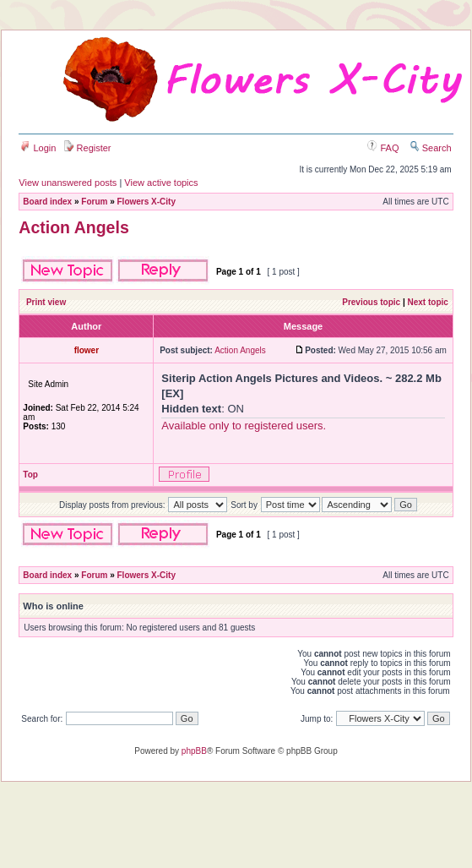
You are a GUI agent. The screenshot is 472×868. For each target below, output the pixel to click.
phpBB (194, 751)
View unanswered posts (68, 183)
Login (38, 148)
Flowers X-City (146, 202)
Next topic (428, 302)
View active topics (161, 183)
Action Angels (73, 227)
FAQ (383, 148)
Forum (94, 202)
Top (30, 475)
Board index (47, 202)
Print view (46, 302)
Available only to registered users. (244, 426)
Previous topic (371, 302)
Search (431, 148)
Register (88, 148)
